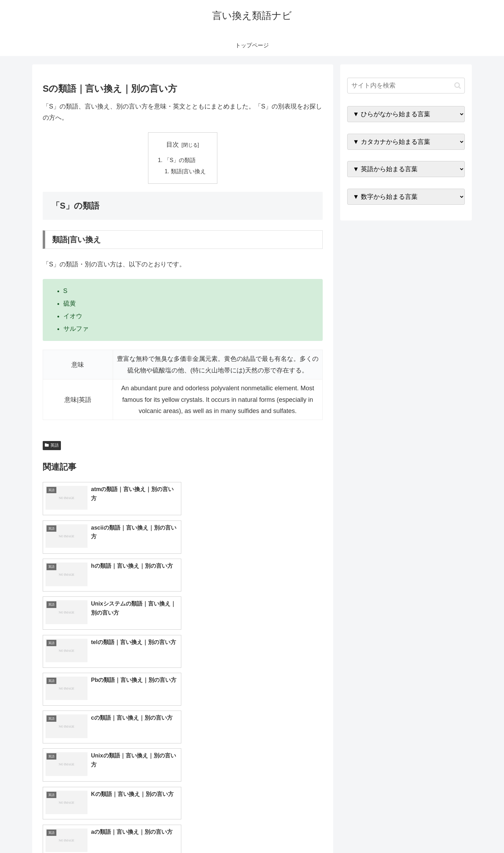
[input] (406, 86)
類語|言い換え (188, 172)
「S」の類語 (180, 160)
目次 (173, 145)
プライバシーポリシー (441, 831)
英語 (52, 446)
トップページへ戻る (387, 831)
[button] (458, 86)
